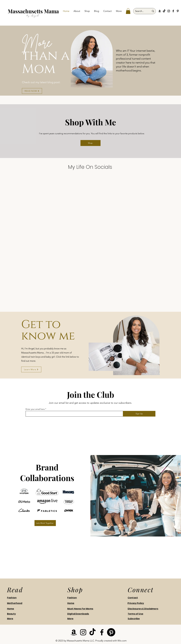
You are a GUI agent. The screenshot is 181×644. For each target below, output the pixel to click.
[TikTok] (164, 11)
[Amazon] (160, 11)
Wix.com (122, 641)
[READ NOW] (32, 91)
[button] (128, 11)
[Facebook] (173, 11)
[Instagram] (169, 11)
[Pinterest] (178, 11)
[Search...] (140, 11)
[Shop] (90, 143)
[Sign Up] (139, 414)
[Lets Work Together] (45, 523)
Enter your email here (35, 409)
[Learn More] (31, 369)
